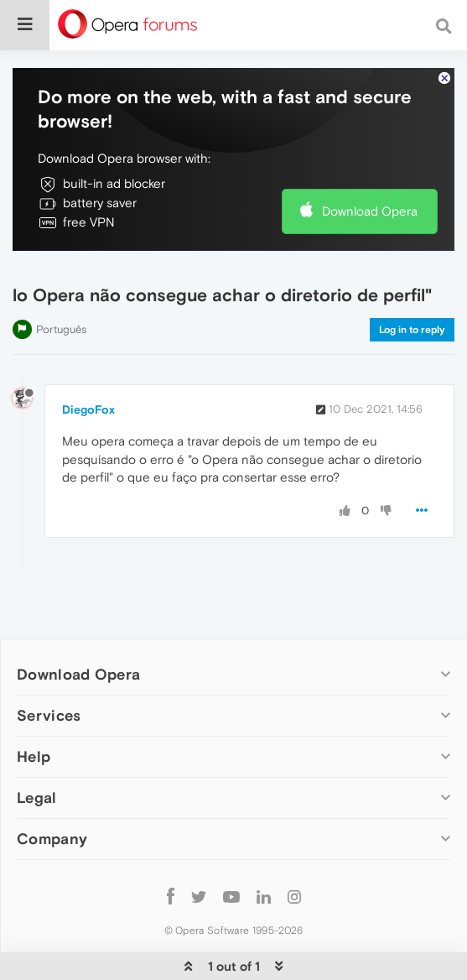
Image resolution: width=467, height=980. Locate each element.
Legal (37, 798)
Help (34, 756)
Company (52, 839)
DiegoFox (88, 409)
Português (61, 329)
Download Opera (370, 211)
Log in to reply (412, 330)
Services (49, 715)
